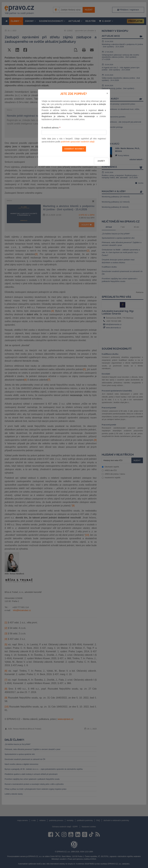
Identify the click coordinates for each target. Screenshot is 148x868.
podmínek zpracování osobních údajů (78, 142)
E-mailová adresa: (51, 128)
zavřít (101, 161)
